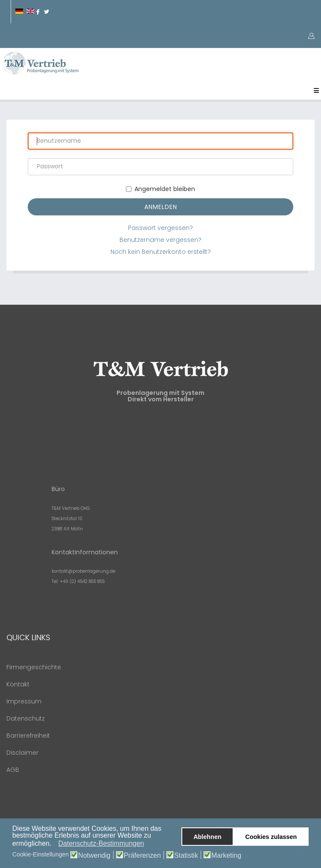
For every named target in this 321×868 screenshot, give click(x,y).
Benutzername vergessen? (160, 240)
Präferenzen (142, 856)
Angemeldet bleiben (160, 189)
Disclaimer (22, 753)
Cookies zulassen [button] (271, 837)
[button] (54, 844)
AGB (13, 770)
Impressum (24, 701)
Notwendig (94, 856)
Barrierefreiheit (28, 736)
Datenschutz (26, 718)
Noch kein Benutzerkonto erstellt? (161, 252)
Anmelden (161, 207)
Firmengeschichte (34, 667)
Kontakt (18, 684)
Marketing (226, 856)
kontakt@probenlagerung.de (83, 571)
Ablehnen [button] (207, 837)
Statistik (186, 856)
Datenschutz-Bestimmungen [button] (101, 843)
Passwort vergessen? (160, 228)
